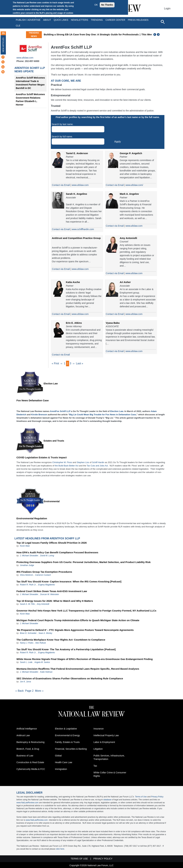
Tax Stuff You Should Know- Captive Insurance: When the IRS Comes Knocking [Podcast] (69, 582)
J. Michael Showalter (29, 556)
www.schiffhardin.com (83, 229)
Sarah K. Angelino (76, 194)
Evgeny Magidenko (47, 585)
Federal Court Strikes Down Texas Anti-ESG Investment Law (52, 592)
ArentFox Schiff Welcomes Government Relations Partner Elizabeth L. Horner (30, 100)
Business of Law (25, 756)
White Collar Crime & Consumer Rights (110, 775)
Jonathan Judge (27, 566)
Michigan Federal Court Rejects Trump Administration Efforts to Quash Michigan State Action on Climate (78, 621)
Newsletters (80, 20)
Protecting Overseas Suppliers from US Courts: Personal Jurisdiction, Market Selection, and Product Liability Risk (84, 562)
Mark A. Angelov (129, 194)
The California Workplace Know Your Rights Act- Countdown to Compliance (61, 640)
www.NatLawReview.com (27, 803)
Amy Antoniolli (128, 238)
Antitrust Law (23, 736)
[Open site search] (163, 22)
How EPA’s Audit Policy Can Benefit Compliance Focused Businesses (57, 553)
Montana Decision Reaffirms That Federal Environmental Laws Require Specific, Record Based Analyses (78, 669)
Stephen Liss (83, 463)
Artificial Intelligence (27, 729)
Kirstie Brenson (39, 415)
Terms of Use (141, 797)
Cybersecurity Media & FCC (31, 770)
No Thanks (107, 5)
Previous (155, 35)
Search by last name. (63, 124)
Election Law (51, 384)
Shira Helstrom (26, 575)
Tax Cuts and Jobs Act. (98, 466)
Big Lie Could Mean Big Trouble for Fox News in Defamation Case (103, 415)
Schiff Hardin (98, 463)
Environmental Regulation (32, 519)
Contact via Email (61, 185)
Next (159, 35)
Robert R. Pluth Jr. (28, 585)
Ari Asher (125, 282)
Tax (95, 766)
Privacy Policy (157, 797)
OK (96, 5)
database (107, 800)
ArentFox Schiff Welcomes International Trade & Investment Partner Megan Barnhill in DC (30, 83)
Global (58, 756)
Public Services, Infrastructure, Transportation (109, 758)
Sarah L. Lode (26, 663)
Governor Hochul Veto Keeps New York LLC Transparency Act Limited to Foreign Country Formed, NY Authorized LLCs (86, 611)
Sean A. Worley (45, 633)
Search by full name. (62, 137)
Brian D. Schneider (28, 633)
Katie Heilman (46, 672)
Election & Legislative (66, 729)
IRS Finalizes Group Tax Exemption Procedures (44, 572)
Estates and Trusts (54, 441)
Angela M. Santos (42, 663)
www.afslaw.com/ (134, 185)
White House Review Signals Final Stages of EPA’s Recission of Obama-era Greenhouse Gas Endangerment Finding (85, 659)
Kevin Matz (25, 546)
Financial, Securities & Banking (71, 750)
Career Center (115, 20)
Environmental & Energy (67, 736)
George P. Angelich (131, 153)
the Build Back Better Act (67, 466)
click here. (60, 850)
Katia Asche (73, 282)
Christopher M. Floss (62, 463)
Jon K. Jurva (25, 682)
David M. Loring (47, 556)
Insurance (98, 729)
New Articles (3, 45)
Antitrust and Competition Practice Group (76, 238)
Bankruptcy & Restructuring (30, 743)
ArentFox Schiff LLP (30, 68)
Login (167, 8)
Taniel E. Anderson (77, 153)
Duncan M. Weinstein (50, 595)
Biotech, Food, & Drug (28, 750)
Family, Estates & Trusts (67, 743)
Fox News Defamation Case (33, 401)
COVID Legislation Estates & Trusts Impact (42, 458)
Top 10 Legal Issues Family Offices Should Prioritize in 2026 (52, 543)
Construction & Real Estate (30, 763)
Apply (118, 142)
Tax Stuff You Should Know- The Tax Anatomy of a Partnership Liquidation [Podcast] (66, 650)
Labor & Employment (104, 743)
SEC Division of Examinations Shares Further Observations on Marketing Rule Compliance (70, 679)
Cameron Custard (43, 575)
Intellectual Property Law (106, 736)
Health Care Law (64, 763)
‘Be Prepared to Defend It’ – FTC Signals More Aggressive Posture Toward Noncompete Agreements (75, 630)
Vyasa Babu (113, 323)
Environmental (52, 502)
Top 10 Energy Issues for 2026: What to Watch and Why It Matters (55, 601)
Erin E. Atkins (74, 323)
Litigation (98, 750)
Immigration (61, 770)
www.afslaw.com (25, 58)
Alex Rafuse (41, 643)
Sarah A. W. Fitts (27, 604)
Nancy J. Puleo (27, 643)
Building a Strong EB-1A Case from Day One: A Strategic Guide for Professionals (116, 34)
